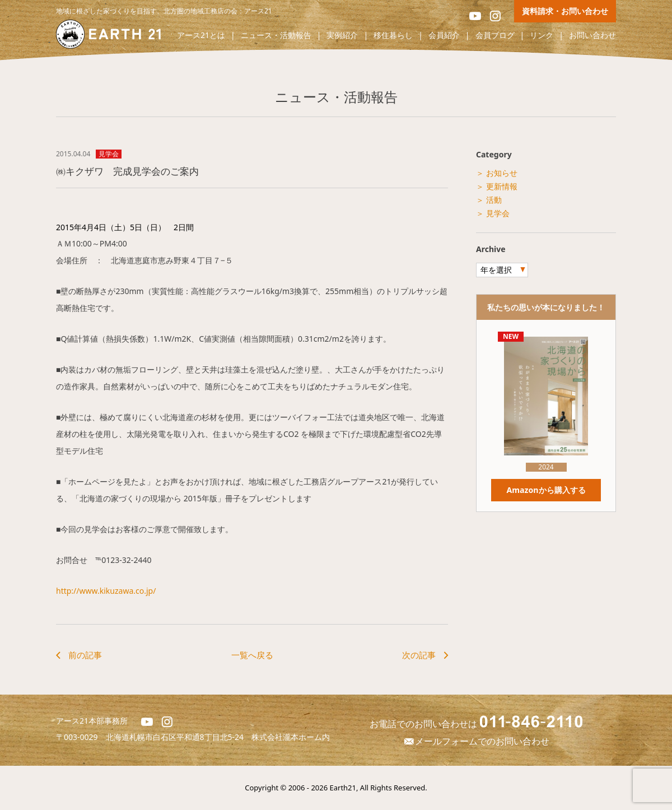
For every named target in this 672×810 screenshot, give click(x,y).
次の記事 (419, 655)
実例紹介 (342, 36)
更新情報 (502, 186)
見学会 (109, 154)
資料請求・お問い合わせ (565, 11)
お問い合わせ (592, 36)
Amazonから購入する (546, 490)
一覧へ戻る (252, 655)
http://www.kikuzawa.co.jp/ (106, 591)
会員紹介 (444, 36)
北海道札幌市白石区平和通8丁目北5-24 (179, 737)
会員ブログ (495, 36)
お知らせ (502, 173)
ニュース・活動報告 (276, 36)
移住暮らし (393, 36)
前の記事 (85, 655)
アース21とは (201, 36)
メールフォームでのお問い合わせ (476, 741)
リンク (542, 36)
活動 (494, 200)
